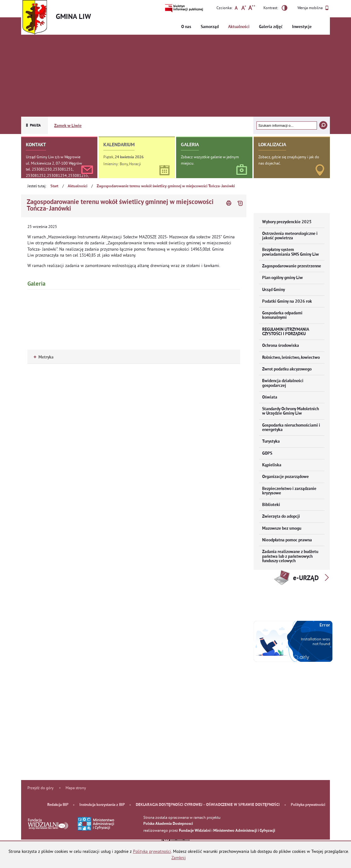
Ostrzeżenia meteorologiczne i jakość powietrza (290, 236)
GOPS (267, 454)
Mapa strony (76, 788)
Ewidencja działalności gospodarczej (283, 383)
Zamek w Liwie (68, 126)
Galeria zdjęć (271, 27)
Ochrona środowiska (281, 346)
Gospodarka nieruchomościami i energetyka (291, 428)
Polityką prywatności (152, 851)
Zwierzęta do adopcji (281, 517)
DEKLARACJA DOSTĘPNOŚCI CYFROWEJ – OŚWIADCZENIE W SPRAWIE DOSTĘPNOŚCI (208, 805)
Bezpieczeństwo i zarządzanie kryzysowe (289, 491)
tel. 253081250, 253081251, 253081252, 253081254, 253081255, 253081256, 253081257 (57, 175)
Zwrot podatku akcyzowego (287, 369)
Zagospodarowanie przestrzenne (292, 266)
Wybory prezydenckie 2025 (287, 222)
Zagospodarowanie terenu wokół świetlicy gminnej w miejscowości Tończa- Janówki (166, 186)
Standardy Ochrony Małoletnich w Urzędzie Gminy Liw (291, 411)
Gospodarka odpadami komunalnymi (282, 315)
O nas (186, 27)
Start (54, 186)
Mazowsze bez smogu (282, 529)
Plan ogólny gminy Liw (282, 278)
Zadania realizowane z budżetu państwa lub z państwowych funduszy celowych (290, 556)
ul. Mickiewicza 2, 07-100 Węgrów (54, 163)
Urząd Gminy (273, 290)
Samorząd (210, 27)
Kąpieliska (272, 465)
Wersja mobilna (313, 8)
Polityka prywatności (308, 805)
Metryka (44, 357)
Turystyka (271, 442)
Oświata (270, 397)
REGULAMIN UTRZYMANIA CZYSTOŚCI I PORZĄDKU (286, 332)
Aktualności (239, 27)
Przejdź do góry (40, 788)
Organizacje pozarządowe (285, 477)
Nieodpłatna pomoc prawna (287, 540)
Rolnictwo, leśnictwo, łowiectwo (291, 358)
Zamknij (179, 858)
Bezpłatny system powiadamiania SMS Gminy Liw (291, 252)
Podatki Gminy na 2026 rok (287, 302)
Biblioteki (271, 505)
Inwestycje (302, 27)
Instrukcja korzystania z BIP (102, 805)
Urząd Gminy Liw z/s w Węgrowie (53, 157)
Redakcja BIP (58, 805)
